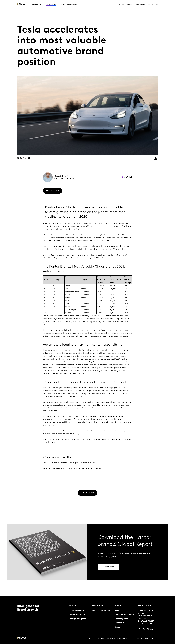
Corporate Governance (124, 615)
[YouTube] (148, 630)
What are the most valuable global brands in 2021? (72, 463)
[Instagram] (140, 630)
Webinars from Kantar (101, 611)
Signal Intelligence (76, 611)
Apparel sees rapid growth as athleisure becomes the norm (75, 468)
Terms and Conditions (125, 638)
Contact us (141, 4)
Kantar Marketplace (69, 4)
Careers (130, 4)
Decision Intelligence (77, 615)
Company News (121, 619)
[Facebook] (144, 630)
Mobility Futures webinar (57, 434)
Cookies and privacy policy (145, 638)
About (122, 4)
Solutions (35, 4)
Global (151, 4)
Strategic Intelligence (77, 619)
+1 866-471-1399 (146, 624)
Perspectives (51, 4)
